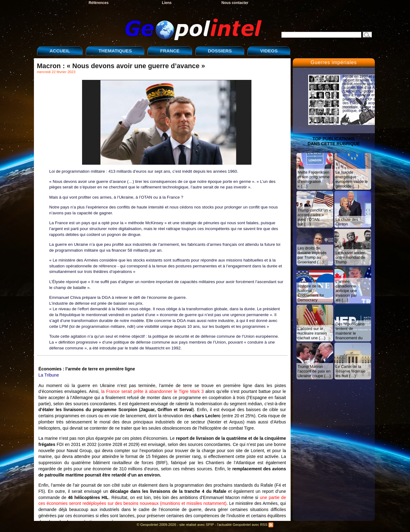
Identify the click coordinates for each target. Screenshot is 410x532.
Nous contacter (235, 3)
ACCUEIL (60, 51)
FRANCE (170, 51)
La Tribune (49, 375)
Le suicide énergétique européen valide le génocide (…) (352, 179)
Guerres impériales (334, 62)
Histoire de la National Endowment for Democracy (311, 293)
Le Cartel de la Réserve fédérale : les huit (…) (352, 371)
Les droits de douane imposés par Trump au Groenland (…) (312, 255)
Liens (167, 3)
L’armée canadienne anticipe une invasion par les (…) (346, 291)
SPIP (210, 525)
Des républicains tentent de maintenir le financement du (350, 331)
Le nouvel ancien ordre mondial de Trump (351, 257)
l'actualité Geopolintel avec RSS (245, 525)
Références (99, 3)
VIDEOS (269, 51)
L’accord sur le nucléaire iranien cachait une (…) (312, 333)
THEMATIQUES (115, 51)
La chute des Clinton (347, 222)
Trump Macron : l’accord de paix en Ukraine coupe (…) (314, 371)
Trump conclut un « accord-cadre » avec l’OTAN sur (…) (315, 217)
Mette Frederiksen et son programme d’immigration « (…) (314, 179)
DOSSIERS (220, 51)
